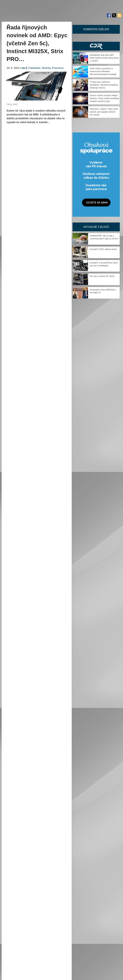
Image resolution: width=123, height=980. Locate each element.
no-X (24, 68)
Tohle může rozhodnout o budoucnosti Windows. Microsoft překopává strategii (103, 71)
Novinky (46, 68)
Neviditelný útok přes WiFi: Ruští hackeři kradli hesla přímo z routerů (104, 58)
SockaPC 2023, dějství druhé (103, 249)
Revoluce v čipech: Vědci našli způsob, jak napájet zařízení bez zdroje (104, 112)
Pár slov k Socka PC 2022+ (102, 276)
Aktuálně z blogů (96, 227)
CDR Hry (96, 46)
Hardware (35, 68)
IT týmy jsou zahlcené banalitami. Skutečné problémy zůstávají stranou (104, 85)
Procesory (58, 68)
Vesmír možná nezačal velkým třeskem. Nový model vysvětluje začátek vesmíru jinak (104, 98)
